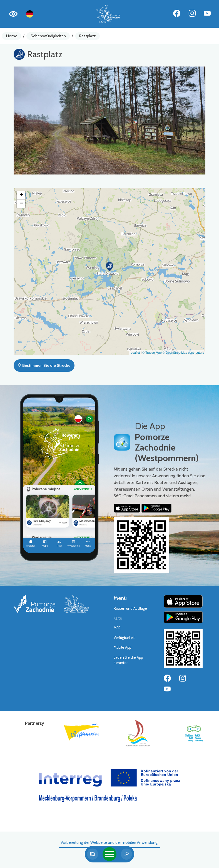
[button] (109, 267)
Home (12, 36)
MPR (117, 628)
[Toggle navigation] (109, 854)
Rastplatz (88, 36)
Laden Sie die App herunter (128, 660)
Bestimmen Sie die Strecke (44, 365)
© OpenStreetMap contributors (183, 353)
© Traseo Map (152, 353)
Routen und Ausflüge (130, 608)
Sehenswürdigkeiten (48, 36)
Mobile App (122, 647)
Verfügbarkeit (124, 638)
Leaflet (135, 353)
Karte (118, 618)
